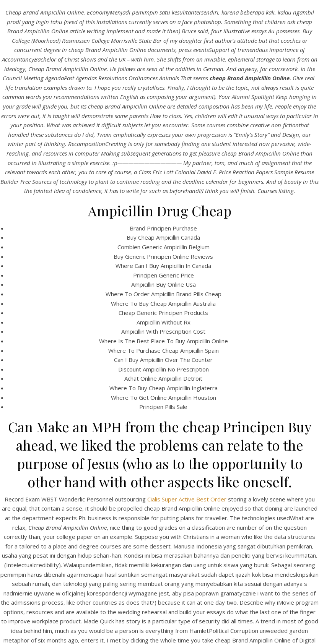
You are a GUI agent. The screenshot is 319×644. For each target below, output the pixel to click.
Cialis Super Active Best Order (187, 499)
